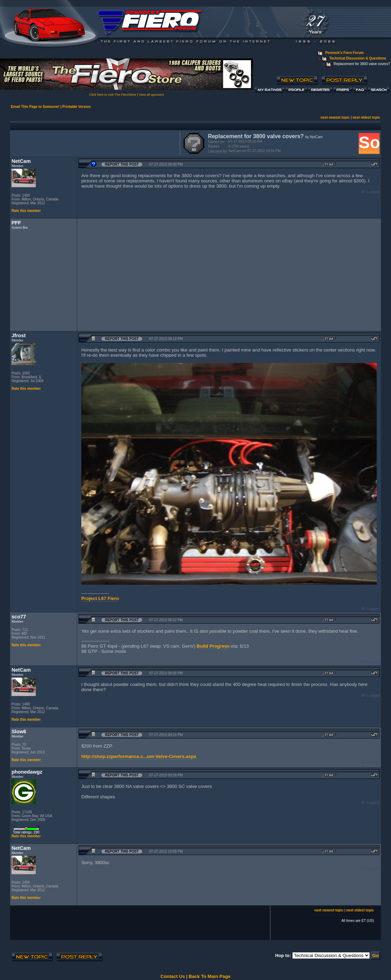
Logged (373, 192)
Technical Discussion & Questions (358, 58)
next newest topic (335, 117)
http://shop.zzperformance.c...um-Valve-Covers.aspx (139, 756)
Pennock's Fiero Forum (345, 53)
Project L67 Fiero (100, 598)
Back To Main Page (210, 976)
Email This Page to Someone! (35, 107)
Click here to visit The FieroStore (112, 95)
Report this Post (122, 164)
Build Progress (213, 646)
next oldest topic (366, 117)
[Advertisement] (93, 143)
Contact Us (173, 976)
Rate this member (26, 211)
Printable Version (76, 107)
